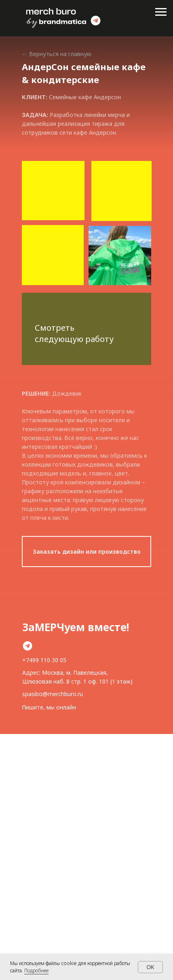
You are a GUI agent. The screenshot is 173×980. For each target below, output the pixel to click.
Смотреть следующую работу (74, 333)
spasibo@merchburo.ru (53, 694)
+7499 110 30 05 (44, 660)
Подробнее (36, 971)
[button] (86, 552)
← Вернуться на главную (57, 54)
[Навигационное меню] (161, 12)
